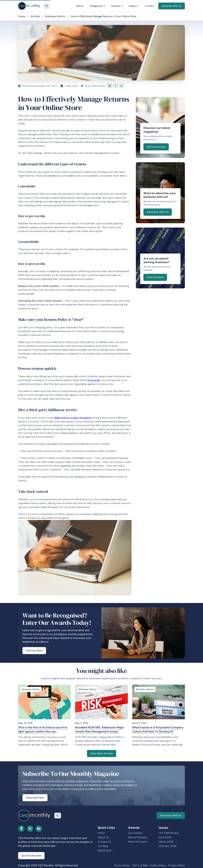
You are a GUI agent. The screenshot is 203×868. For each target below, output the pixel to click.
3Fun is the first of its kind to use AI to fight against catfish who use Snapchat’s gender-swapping (43, 730)
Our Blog (103, 846)
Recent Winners (138, 837)
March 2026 (166, 842)
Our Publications (169, 833)
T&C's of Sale (140, 865)
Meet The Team (137, 842)
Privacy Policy (177, 865)
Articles (35, 16)
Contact (149, 6)
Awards (117, 6)
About (80, 6)
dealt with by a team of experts (73, 418)
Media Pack (105, 850)
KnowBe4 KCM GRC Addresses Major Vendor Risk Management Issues (100, 729)
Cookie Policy (158, 865)
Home (22, 16)
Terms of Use (122, 865)
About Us (103, 837)
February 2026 (168, 846)
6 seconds (94, 380)
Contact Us (104, 842)
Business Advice (55, 16)
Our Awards (135, 833)
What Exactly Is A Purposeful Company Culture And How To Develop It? (158, 729)
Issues (134, 6)
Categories (97, 6)
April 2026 (165, 837)
